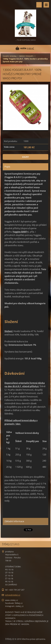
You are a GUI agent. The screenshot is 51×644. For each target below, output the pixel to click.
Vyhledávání (39, 5)
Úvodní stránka (10, 56)
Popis (7, 167)
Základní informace (14, 521)
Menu (46, 5)
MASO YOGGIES (26, 56)
